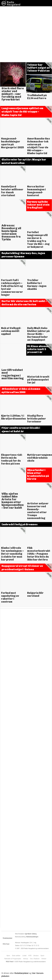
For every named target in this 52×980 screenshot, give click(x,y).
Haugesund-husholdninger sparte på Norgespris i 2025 (12, 143)
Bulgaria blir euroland (35, 594)
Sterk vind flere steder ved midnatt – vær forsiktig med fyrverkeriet (13, 94)
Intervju (26, 959)
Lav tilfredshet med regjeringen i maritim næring (13, 374)
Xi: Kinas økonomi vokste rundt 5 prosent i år (38, 349)
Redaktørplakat (7, 938)
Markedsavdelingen (32, 937)
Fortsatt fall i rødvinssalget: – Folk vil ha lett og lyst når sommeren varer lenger (12, 288)
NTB (30, 956)
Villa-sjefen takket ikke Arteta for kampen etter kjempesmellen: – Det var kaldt (13, 501)
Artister (44, 959)
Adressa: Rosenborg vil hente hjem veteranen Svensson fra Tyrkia (11, 232)
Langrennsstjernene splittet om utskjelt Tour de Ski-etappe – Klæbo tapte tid (22, 112)
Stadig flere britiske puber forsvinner (37, 419)
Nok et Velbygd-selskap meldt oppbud (11, 331)
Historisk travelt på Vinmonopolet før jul (38, 380)
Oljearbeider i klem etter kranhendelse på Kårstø (38, 474)
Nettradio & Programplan (13, 959)
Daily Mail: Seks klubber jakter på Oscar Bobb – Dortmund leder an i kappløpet (38, 334)
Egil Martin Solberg (31, 934)
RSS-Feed (6, 944)
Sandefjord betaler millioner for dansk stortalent (12, 191)
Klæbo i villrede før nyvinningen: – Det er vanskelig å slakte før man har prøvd (12, 554)
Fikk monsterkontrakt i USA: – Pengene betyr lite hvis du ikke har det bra (39, 554)
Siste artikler (16, 956)
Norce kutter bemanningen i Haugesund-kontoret (36, 191)
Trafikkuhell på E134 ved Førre (37, 97)
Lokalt (24, 956)
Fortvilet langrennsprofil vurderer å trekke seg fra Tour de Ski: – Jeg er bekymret (38, 240)
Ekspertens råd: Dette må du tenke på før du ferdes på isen (12, 459)
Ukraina (36, 956)
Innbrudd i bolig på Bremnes (20, 524)
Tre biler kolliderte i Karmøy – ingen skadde (37, 285)
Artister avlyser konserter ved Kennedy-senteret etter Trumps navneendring (38, 511)
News (12, 3)
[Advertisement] (26, 34)
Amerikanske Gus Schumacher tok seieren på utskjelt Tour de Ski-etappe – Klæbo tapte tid (39, 146)
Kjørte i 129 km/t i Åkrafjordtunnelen (13, 417)
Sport (42, 956)
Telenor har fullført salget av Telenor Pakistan (38, 68)
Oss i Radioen (35, 959)
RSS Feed (9, 962)
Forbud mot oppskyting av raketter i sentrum (10, 597)
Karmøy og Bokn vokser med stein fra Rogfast (38, 205)
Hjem (8, 956)
